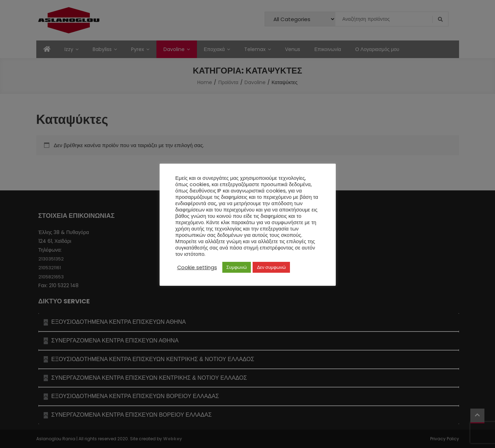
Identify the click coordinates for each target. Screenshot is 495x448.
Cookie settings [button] (197, 267)
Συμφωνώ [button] (237, 267)
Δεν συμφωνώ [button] (271, 267)
